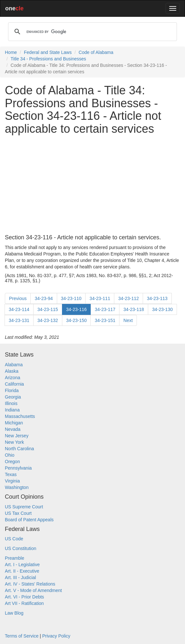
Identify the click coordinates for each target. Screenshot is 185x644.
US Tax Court (18, 513)
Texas (11, 474)
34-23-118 (134, 309)
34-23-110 (71, 298)
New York (14, 442)
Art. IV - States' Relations (30, 584)
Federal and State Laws (48, 52)
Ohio (10, 455)
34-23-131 (19, 320)
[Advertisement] (93, 185)
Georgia (13, 397)
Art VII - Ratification (24, 603)
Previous (18, 298)
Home (11, 52)
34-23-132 (48, 320)
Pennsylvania (18, 468)
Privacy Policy (56, 636)
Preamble (15, 558)
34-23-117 (105, 309)
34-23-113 (157, 298)
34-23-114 (19, 309)
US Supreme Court (24, 507)
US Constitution (21, 548)
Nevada (13, 429)
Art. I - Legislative (22, 565)
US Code (14, 539)
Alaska (12, 371)
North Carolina (19, 449)
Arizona (12, 378)
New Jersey (17, 436)
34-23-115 (48, 309)
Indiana (12, 410)
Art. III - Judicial (20, 577)
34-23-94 (44, 298)
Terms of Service (22, 636)
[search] (92, 32)
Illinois (11, 403)
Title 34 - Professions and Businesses (48, 59)
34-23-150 (77, 320)
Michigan (14, 423)
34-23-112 (128, 298)
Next (128, 320)
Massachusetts (20, 416)
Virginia (12, 481)
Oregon (12, 462)
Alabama (14, 365)
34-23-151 (105, 320)
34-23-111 (100, 298)
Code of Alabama (96, 52)
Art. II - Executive (22, 571)
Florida (12, 390)
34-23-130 (162, 309)
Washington (17, 487)
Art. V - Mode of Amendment (33, 590)
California (14, 384)
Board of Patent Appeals (29, 520)
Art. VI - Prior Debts (24, 597)
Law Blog (14, 613)
